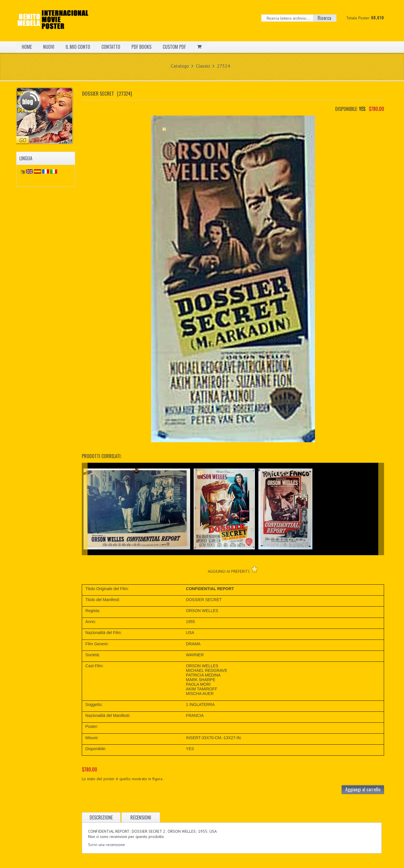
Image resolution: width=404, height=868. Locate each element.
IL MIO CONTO (78, 47)
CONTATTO (111, 47)
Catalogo (180, 66)
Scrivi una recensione (106, 845)
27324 (224, 66)
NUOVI (49, 47)
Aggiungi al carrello (363, 789)
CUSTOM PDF (174, 47)
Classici (203, 66)
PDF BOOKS (141, 47)
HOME (27, 47)
